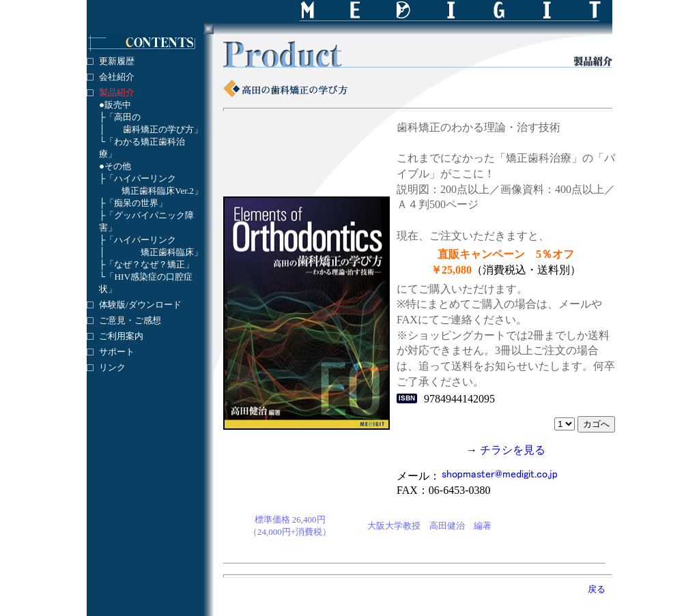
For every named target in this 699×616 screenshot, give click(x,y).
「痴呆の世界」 (136, 203)
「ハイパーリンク (141, 178)
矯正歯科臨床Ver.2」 (162, 191)
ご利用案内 (121, 336)
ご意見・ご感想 (130, 320)
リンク (112, 367)
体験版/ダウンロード (140, 305)
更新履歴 (117, 61)
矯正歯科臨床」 (172, 252)
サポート (117, 352)
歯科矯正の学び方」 (163, 129)
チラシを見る (513, 450)
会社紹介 (117, 77)
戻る (597, 589)
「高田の (123, 117)
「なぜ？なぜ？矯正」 (149, 264)
